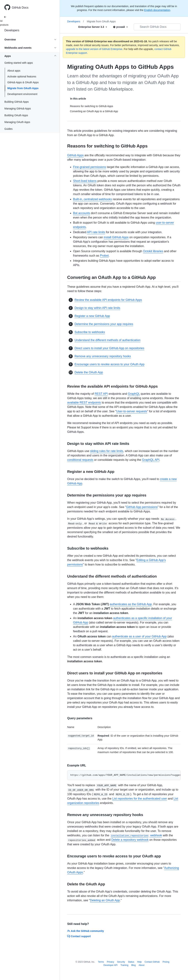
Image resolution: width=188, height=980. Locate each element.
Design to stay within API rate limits (97, 308)
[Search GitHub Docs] (157, 27)
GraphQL (134, 394)
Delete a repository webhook (130, 840)
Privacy (110, 962)
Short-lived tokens (85, 181)
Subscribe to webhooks (90, 332)
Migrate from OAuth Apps (23, 88)
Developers (12, 30)
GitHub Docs (20, 8)
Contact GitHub (152, 962)
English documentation (157, 10)
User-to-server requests (132, 411)
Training (124, 965)
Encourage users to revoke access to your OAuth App (110, 364)
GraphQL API (151, 460)
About (141, 965)
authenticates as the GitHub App (131, 604)
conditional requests (80, 460)
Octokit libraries (153, 251)
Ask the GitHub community (86, 931)
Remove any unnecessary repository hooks (103, 356)
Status (131, 962)
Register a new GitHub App (92, 316)
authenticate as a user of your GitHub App (139, 636)
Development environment (22, 94)
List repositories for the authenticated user (140, 799)
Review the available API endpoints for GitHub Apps (108, 300)
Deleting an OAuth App (105, 900)
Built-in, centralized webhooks (93, 199)
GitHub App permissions (142, 507)
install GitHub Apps (116, 237)
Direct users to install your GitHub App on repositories (109, 348)
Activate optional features (22, 76)
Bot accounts (82, 213)
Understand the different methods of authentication (107, 340)
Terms (101, 962)
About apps (14, 71)
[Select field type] (93, 27)
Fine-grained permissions (90, 167)
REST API (101, 394)
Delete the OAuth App (89, 372)
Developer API (110, 965)
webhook (136, 835)
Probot (104, 256)
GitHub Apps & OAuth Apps (23, 82)
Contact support (79, 936)
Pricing (166, 962)
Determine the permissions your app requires (104, 324)
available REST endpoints (84, 403)
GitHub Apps (75, 155)
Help (139, 962)
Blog (133, 965)
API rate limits (96, 232)
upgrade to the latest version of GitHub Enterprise (94, 49)
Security (121, 962)
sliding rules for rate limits (107, 451)
